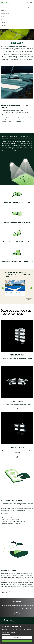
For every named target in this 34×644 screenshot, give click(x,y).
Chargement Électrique (5, 14)
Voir (17, 362)
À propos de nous (4, 23)
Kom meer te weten (6, 634)
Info (1, 20)
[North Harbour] (15, 288)
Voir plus (29, 300)
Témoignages (3, 26)
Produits (2, 17)
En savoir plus (6, 529)
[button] (32, 11)
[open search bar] (27, 3)
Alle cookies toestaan (17, 641)
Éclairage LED (3, 11)
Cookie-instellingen (17, 638)
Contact (30, 7)
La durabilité (5, 592)
